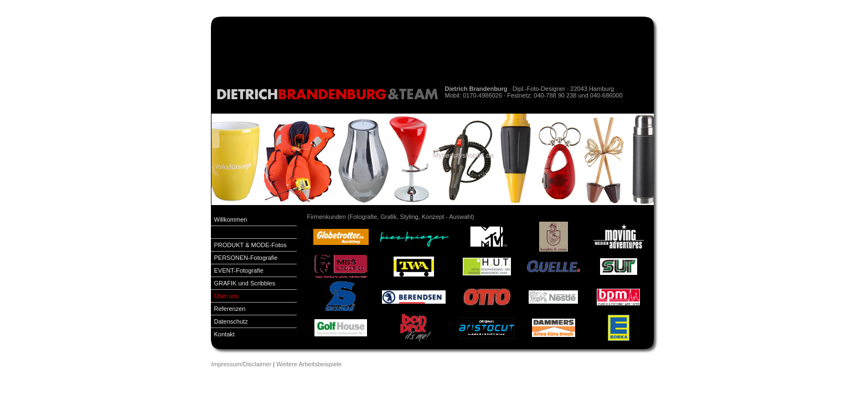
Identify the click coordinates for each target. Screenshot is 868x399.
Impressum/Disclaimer (242, 364)
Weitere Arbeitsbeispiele (309, 364)
